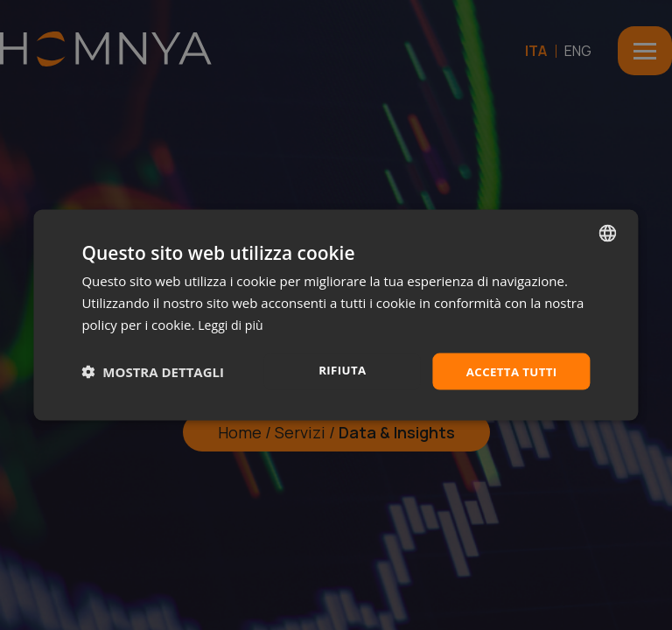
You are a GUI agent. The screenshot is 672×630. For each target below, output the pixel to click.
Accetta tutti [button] (509, 371)
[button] (153, 371)
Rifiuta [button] (337, 370)
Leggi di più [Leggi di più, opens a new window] (232, 323)
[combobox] (608, 232)
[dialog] (336, 315)
